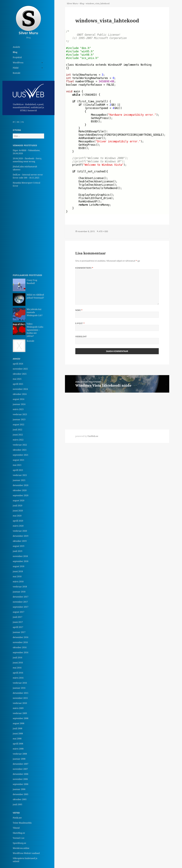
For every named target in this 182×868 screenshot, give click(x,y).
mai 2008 (17, 739)
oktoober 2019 (20, 541)
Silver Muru (28, 33)
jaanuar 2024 (19, 404)
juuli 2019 (18, 551)
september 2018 (21, 561)
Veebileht (81, 336)
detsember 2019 (21, 536)
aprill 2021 (18, 470)
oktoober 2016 (20, 647)
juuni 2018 (18, 571)
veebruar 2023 (20, 414)
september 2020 (21, 495)
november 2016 (20, 642)
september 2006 (21, 784)
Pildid (16, 68)
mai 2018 (17, 576)
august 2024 (19, 399)
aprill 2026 (18, 364)
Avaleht (16, 47)
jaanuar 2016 (19, 688)
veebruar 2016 (20, 683)
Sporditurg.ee (19, 843)
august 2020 (19, 500)
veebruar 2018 (20, 587)
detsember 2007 (21, 764)
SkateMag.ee (19, 833)
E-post (80, 323)
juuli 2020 (18, 506)
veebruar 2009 (20, 713)
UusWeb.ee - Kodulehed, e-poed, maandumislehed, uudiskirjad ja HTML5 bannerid (28, 98)
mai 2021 (17, 465)
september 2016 (21, 652)
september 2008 (21, 718)
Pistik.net (17, 818)
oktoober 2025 (20, 374)
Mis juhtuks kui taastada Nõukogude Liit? (35, 312)
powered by (87, 436)
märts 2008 (18, 749)
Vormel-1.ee (19, 838)
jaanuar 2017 (19, 632)
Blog (15, 52)
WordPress (18, 63)
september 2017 (21, 607)
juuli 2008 (18, 728)
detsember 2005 (21, 794)
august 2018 (19, 566)
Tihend (16, 828)
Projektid (17, 57)
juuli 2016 (18, 658)
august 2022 (19, 425)
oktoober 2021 (20, 450)
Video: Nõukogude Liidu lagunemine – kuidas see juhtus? (35, 330)
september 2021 (21, 455)
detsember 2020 (21, 485)
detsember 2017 (21, 597)
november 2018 (20, 556)
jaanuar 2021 (19, 480)
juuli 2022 (18, 430)
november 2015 (20, 698)
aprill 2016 (18, 673)
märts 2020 (18, 526)
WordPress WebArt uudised (26, 853)
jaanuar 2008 (19, 759)
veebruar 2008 (20, 754)
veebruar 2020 (20, 531)
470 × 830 (103, 231)
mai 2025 (17, 379)
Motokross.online (21, 848)
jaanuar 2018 (19, 592)
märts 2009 (18, 708)
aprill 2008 (18, 744)
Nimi (79, 310)
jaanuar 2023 (19, 419)
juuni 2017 (18, 622)
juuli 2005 (18, 804)
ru (22, 122)
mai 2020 (17, 516)
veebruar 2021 (20, 475)
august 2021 (19, 460)
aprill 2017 (18, 627)
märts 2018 (18, 582)
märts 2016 (18, 678)
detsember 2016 (21, 637)
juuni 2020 (18, 511)
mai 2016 (17, 668)
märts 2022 (18, 440)
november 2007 (20, 769)
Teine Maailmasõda (22, 823)
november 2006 (20, 779)
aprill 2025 (18, 384)
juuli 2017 (18, 617)
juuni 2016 (18, 663)
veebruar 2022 (20, 445)
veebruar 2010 (20, 703)
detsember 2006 (21, 774)
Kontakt (17, 73)
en (18, 122)
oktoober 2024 (20, 394)
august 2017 (19, 612)
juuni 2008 (18, 734)
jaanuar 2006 (19, 789)
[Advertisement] (28, 230)
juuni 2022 (18, 435)
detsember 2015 (21, 693)
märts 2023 (18, 409)
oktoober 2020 (20, 490)
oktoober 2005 (20, 799)
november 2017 (20, 602)
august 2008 (19, 723)
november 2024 (20, 389)
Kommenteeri (84, 268)
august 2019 (19, 546)
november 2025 (20, 369)
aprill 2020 (18, 521)
